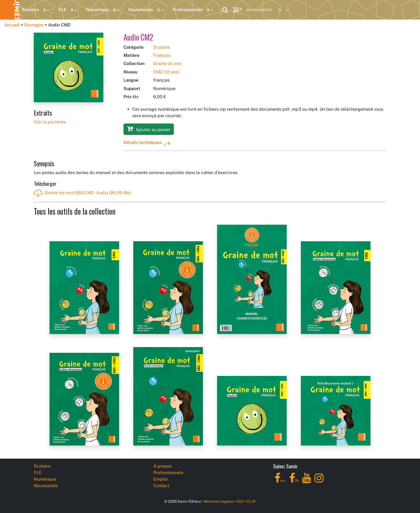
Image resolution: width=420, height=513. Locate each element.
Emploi (160, 479)
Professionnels (187, 10)
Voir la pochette (50, 122)
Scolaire (30, 10)
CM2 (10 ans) (166, 72)
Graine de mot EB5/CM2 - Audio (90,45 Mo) (82, 193)
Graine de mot (167, 64)
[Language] (282, 10)
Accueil (12, 25)
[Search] (225, 10)
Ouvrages (34, 25)
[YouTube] (307, 481)
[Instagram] (319, 481)
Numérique (97, 10)
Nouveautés (141, 10)
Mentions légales (219, 501)
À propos (163, 466)
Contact (161, 486)
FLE (62, 10)
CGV (240, 501)
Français (162, 55)
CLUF (251, 501)
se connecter (260, 10)
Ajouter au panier (149, 129)
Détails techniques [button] (143, 142)
